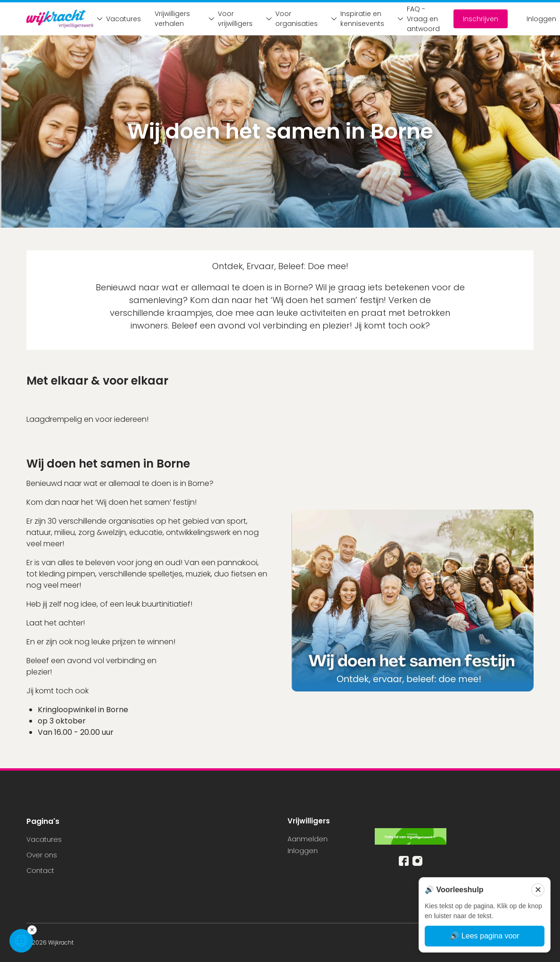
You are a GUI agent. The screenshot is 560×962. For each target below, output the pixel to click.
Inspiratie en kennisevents (355, 19)
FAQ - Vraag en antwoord (416, 19)
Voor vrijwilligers (228, 19)
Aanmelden (308, 839)
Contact (40, 871)
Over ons (42, 855)
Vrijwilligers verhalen (172, 19)
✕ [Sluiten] (538, 890)
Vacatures (116, 19)
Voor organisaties (289, 19)
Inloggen (541, 19)
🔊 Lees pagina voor (484, 936)
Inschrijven (481, 19)
